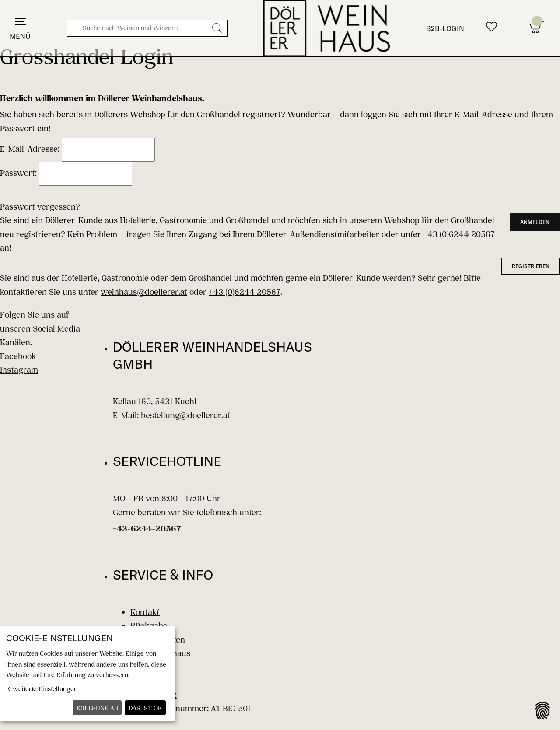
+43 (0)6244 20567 (459, 234)
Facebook (18, 356)
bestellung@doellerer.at (185, 415)
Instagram (19, 370)
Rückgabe (149, 625)
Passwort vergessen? (40, 206)
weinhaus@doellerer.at (144, 292)
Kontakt (145, 612)
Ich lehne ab (97, 708)
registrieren (531, 266)
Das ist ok (145, 708)
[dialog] (87, 674)
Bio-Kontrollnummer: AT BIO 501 (191, 708)
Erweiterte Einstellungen (42, 689)
